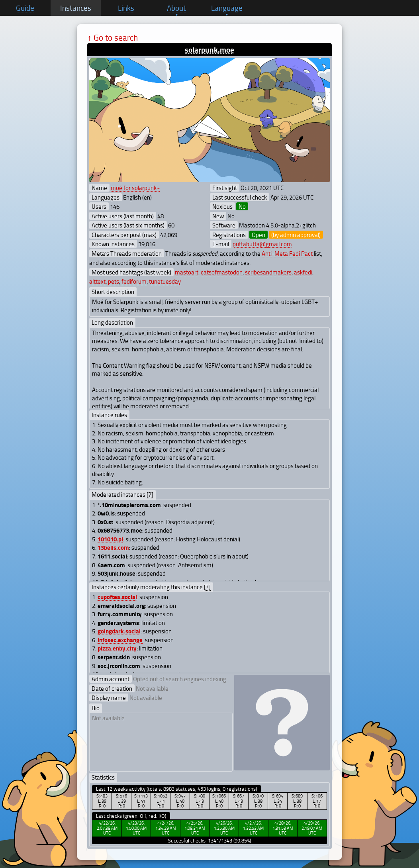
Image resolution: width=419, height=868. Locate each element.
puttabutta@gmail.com (262, 244)
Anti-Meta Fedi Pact (287, 253)
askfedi (303, 272)
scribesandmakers (268, 272)
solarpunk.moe (209, 50)
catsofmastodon (222, 272)
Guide (25, 8)
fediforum (134, 281)
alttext (97, 281)
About (176, 8)
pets (114, 281)
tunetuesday (165, 281)
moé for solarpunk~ (135, 188)
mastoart (187, 272)
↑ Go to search (113, 37)
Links (126, 8)
